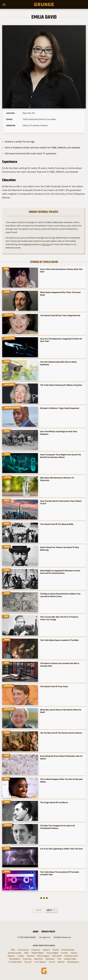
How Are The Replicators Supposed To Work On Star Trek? (61, 340)
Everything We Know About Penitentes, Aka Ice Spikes (61, 757)
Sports (7, 779)
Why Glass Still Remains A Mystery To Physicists (57, 479)
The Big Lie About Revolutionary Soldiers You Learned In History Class (60, 595)
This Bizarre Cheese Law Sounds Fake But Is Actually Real (60, 665)
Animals (7, 431)
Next (49, 910)
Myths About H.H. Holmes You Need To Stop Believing (59, 549)
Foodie (56, 950)
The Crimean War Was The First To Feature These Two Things (59, 618)
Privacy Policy (48, 932)
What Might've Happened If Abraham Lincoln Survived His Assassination (60, 572)
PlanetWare (15, 959)
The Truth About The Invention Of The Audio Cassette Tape (60, 873)
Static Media (30, 937)
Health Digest (38, 953)
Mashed (31, 956)
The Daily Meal (15, 962)
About (36, 932)
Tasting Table (70, 959)
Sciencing (27, 959)
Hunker (65, 953)
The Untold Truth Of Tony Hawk (54, 686)
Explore (46, 950)
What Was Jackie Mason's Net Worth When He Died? (61, 711)
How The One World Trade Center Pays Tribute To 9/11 (61, 502)
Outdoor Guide (71, 956)
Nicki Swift (57, 956)
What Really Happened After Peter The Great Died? (60, 294)
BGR (13, 950)
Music (6, 268)
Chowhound (23, 950)
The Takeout (40, 962)
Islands (74, 953)
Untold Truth (9, 315)
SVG (59, 959)
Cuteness (36, 950)
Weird (7, 663)
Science (7, 755)
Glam (26, 953)
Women (61, 962)
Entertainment (9, 338)
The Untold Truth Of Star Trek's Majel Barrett (60, 315)
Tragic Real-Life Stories (12, 408)
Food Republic (68, 950)
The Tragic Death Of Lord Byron (54, 802)
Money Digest (43, 956)
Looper (21, 956)
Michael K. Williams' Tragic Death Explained (60, 408)
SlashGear (50, 959)
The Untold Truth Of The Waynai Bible (57, 524)
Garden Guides (15, 953)
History (7, 292)
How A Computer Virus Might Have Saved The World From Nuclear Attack (61, 456)
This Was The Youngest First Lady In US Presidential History (57, 827)
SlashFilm (38, 959)
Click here (46, 244)
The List (28, 962)
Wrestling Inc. (73, 962)
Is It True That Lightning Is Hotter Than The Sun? (62, 849)
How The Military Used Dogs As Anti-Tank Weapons (59, 433)
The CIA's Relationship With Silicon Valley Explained (58, 363)
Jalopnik (11, 956)
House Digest (52, 953)
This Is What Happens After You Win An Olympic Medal (61, 780)
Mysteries (8, 477)
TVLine (52, 962)
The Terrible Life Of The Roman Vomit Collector (61, 733)
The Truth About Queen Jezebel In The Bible (59, 640)
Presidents (8, 825)
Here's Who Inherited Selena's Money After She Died (61, 270)
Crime (6, 616)
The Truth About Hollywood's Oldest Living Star (61, 385)
